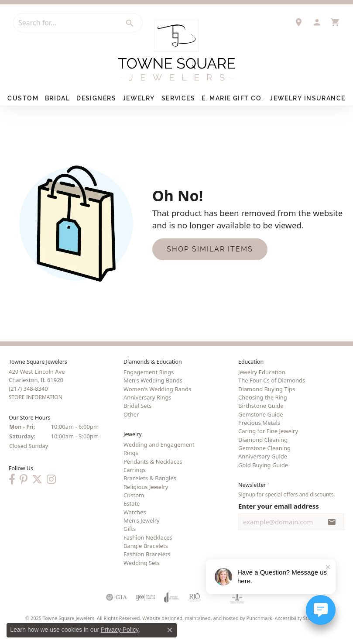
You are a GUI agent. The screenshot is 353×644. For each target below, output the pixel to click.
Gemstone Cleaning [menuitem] (264, 448)
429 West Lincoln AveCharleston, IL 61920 (37, 384)
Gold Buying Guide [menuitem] (263, 465)
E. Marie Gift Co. (232, 98)
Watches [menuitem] (135, 512)
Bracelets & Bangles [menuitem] (150, 478)
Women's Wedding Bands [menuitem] (157, 389)
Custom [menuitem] (134, 495)
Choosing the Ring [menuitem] (263, 397)
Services (178, 98)
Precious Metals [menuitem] (259, 423)
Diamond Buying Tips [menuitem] (267, 389)
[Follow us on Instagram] (51, 479)
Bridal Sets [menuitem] (138, 406)
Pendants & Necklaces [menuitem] (153, 461)
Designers (96, 98)
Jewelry (139, 98)
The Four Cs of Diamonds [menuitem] (272, 380)
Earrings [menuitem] (135, 470)
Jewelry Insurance (307, 98)
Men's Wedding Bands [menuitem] (153, 380)
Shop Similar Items (210, 249)
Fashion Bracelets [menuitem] (147, 554)
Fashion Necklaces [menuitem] (148, 537)
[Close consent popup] (170, 630)
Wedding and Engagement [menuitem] (159, 444)
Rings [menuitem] (131, 453)
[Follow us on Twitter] (37, 479)
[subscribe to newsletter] (332, 522)
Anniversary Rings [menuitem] (147, 397)
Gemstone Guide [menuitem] (261, 414)
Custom (23, 98)
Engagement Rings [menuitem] (149, 372)
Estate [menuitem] (132, 503)
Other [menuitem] (131, 414)
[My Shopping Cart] (335, 22)
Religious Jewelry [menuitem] (146, 487)
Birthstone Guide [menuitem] (261, 406)
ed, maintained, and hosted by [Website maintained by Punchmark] (212, 618)
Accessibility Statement (301, 618)
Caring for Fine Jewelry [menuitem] (268, 431)
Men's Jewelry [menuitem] (142, 520)
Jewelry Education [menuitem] (262, 372)
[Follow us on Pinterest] (24, 479)
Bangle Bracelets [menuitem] (146, 546)
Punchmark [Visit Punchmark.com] (259, 618)
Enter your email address (279, 506)
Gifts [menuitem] (130, 529)
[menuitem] (117, 597)
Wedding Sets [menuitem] (142, 563)
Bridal (58, 98)
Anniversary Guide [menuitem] (263, 456)
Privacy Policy (120, 630)
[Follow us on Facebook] (12, 479)
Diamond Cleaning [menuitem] (263, 440)
